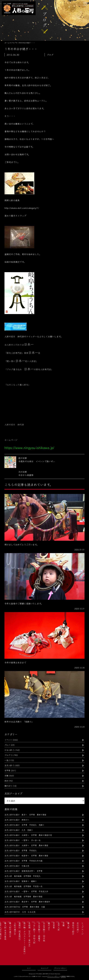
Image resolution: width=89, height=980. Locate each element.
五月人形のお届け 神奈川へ (17, 820)
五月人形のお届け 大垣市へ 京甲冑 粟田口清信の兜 (28, 835)
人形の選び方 (15, 928)
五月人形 (8, 765)
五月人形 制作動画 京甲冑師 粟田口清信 (23, 896)
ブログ (7, 755)
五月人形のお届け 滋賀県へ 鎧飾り (21, 881)
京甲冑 (7, 770)
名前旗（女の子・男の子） (29, 935)
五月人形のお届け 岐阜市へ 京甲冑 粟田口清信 (26, 855)
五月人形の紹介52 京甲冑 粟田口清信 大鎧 (25, 907)
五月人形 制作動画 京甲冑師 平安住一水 (23, 886)
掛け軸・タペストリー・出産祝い (25, 938)
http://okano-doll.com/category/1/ (22, 208)
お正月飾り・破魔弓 (39, 932)
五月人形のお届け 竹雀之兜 (17, 866)
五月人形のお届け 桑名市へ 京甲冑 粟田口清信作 (27, 902)
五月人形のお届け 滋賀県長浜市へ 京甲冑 (23, 871)
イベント (8, 740)
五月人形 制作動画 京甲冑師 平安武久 (22, 876)
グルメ (7, 745)
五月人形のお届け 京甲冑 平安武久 (22, 850)
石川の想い (78, 927)
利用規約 (63, 976)
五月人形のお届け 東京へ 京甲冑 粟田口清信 (25, 815)
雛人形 (68, 925)
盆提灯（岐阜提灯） (20, 932)
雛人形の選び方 (10, 930)
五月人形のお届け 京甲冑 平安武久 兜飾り (24, 825)
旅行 (6, 781)
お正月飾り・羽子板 (44, 932)
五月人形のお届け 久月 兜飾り (19, 830)
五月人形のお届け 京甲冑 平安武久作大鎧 (23, 861)
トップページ (82, 928)
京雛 (6, 776)
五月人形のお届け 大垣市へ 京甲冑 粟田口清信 (26, 845)
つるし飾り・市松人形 (34, 933)
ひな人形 (8, 750)
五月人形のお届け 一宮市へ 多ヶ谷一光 (22, 840)
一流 (6, 760)
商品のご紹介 (73, 928)
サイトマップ (44, 968)
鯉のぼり (8, 786)
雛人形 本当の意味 (5, 931)
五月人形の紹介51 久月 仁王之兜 (20, 912)
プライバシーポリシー (60, 968)
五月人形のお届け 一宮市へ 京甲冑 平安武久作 (26, 891)
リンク (29, 968)
